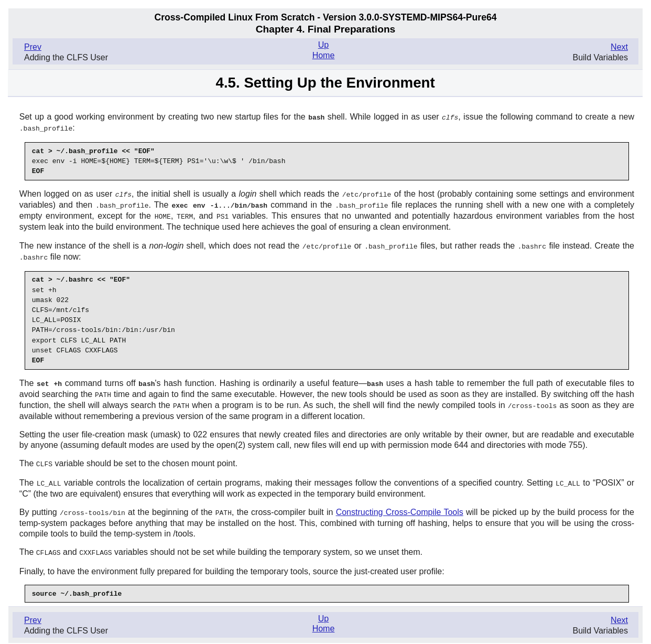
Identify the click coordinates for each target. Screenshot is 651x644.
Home (324, 55)
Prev (33, 47)
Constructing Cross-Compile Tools (400, 506)
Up (323, 45)
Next (619, 47)
